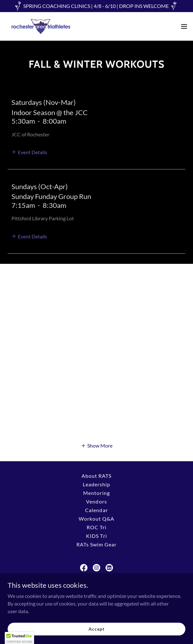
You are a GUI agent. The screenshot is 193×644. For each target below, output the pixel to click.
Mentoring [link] (96, 493)
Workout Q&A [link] (97, 519)
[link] (41, 26)
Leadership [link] (97, 484)
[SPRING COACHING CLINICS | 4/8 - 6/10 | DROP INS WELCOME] (97, 6)
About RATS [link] (97, 476)
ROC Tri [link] (97, 527)
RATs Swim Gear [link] (97, 544)
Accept (96, 629)
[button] (184, 26)
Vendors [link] (96, 501)
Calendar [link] (96, 510)
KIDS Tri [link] (96, 536)
